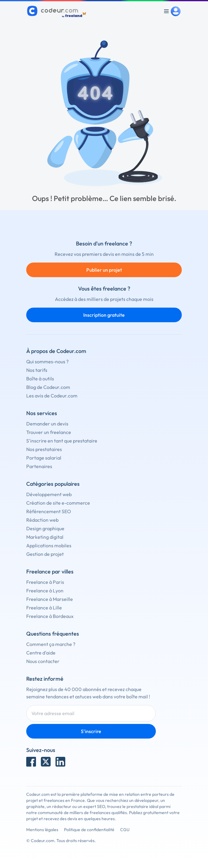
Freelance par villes (50, 572)
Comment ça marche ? (51, 644)
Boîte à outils (40, 379)
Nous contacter (43, 661)
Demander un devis (47, 424)
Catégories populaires (53, 484)
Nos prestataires (44, 449)
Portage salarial (44, 458)
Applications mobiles (49, 545)
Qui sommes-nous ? (47, 362)
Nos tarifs (37, 370)
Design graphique (45, 528)
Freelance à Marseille (50, 599)
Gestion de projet (45, 554)
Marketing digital (45, 537)
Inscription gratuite (104, 315)
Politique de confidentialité (89, 830)
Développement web (49, 494)
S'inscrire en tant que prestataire (62, 441)
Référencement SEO (49, 511)
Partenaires (39, 466)
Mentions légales (42, 830)
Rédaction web (42, 520)
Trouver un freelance (49, 432)
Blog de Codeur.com (48, 387)
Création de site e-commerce (58, 503)
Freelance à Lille (44, 608)
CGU (125, 830)
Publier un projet (104, 270)
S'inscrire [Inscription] (91, 731)
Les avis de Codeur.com (52, 396)
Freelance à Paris (45, 582)
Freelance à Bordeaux (50, 616)
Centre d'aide (41, 653)
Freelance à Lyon (45, 591)
